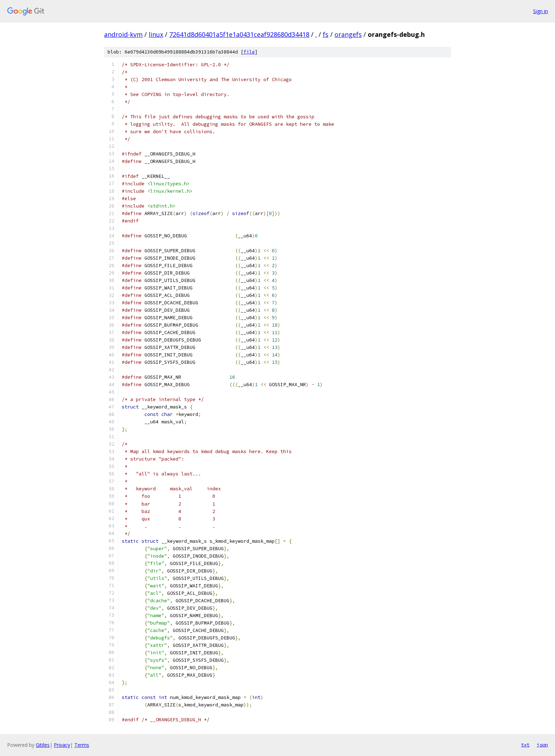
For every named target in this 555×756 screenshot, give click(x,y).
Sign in (540, 11)
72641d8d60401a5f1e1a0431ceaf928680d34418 (239, 34)
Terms (82, 745)
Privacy (62, 745)
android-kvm (123, 34)
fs (326, 34)
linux (156, 34)
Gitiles (43, 745)
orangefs (348, 34)
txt (525, 745)
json (542, 745)
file (249, 52)
